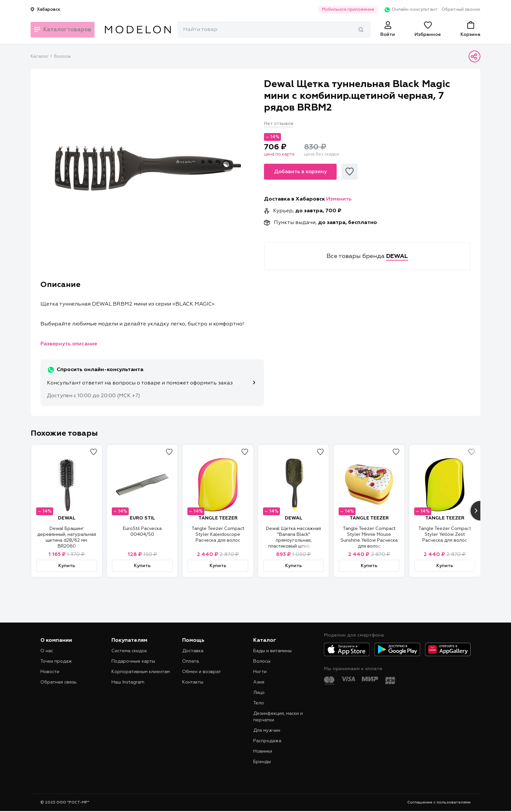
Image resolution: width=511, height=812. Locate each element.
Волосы (62, 57)
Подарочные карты (133, 661)
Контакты (193, 682)
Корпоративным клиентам (141, 672)
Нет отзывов (279, 124)
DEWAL (67, 518)
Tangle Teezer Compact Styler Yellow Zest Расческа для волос (445, 534)
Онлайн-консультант (407, 10)
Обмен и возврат (202, 672)
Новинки (263, 751)
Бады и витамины (272, 651)
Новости (50, 672)
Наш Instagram (128, 682)
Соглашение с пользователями (439, 803)
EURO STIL (142, 518)
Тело (259, 703)
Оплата (190, 661)
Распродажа (267, 741)
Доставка (193, 651)
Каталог (39, 57)
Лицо (259, 693)
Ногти (260, 672)
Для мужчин (267, 730)
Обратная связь (58, 682)
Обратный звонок (461, 10)
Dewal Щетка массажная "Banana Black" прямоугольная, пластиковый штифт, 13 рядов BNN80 (293, 540)
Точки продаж (56, 661)
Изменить (339, 199)
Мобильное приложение (342, 10)
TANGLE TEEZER (218, 518)
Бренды (262, 762)
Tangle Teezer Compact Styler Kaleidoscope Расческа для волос (218, 534)
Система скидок (129, 651)
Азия (259, 682)
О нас (47, 651)
